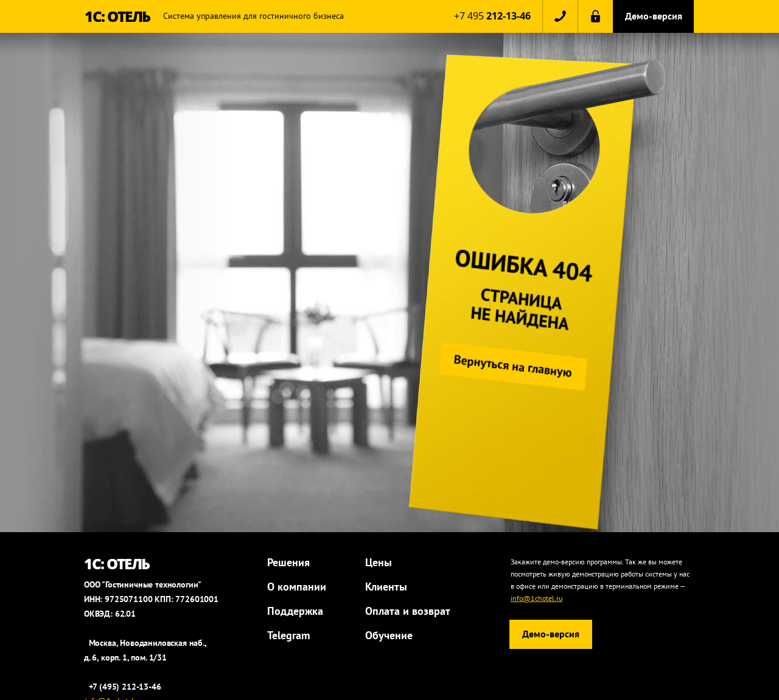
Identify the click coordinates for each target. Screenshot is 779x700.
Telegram (288, 635)
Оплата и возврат (408, 611)
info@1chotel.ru (536, 598)
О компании (297, 587)
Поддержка (295, 611)
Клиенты (386, 587)
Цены (379, 562)
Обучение (389, 635)
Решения (288, 562)
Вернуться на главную (516, 366)
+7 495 (492, 16)
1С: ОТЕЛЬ (117, 16)
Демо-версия (654, 16)
